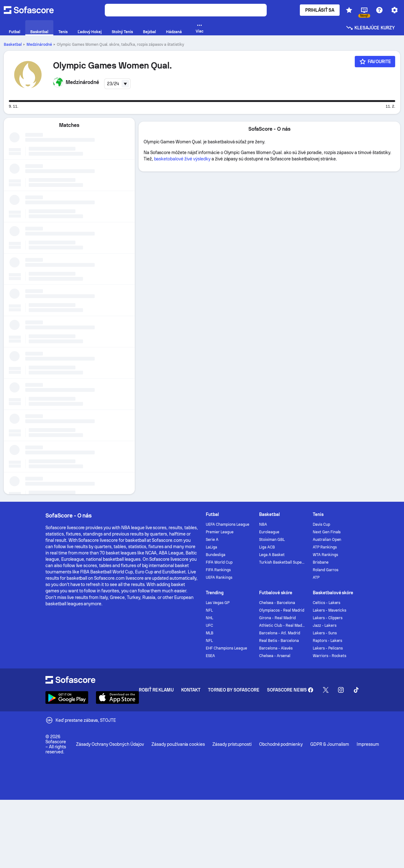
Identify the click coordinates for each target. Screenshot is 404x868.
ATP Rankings (325, 547)
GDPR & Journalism (330, 744)
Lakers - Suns (325, 633)
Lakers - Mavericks (330, 610)
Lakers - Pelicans (328, 648)
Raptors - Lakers (328, 641)
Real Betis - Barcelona (279, 641)
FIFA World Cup (219, 562)
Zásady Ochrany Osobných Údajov (110, 744)
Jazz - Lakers (325, 626)
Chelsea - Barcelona (277, 603)
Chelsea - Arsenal (275, 656)
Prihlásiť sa (320, 10)
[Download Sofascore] (67, 697)
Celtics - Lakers (327, 603)
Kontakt (191, 690)
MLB (210, 633)
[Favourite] (375, 62)
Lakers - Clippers (328, 618)
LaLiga (211, 547)
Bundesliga (216, 555)
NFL (209, 610)
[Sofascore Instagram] (341, 690)
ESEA (210, 656)
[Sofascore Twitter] (326, 690)
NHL (209, 618)
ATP (316, 578)
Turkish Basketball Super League (282, 562)
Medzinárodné (39, 45)
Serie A (212, 540)
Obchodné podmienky (281, 744)
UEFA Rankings (219, 578)
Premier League (220, 532)
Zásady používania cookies (178, 744)
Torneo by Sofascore (234, 690)
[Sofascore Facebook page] (311, 690)
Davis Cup (321, 524)
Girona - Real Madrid (277, 618)
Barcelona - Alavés (276, 648)
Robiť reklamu (156, 690)
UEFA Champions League (228, 524)
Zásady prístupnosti (232, 744)
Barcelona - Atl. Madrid (279, 633)
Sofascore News (287, 690)
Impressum (368, 744)
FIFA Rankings (218, 570)
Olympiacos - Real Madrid (282, 610)
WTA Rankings (325, 555)
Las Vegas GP (218, 603)
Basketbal (13, 45)
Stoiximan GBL (272, 540)
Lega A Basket (272, 555)
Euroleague (269, 532)
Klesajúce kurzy (370, 28)
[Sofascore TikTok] (356, 690)
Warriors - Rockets (330, 656)
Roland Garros (326, 570)
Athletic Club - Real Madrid (282, 626)
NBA (263, 524)
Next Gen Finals (327, 532)
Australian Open (327, 540)
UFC (209, 626)
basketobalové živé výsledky (182, 159)
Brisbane (321, 562)
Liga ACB (267, 547)
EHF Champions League (226, 648)
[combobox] (117, 84)
